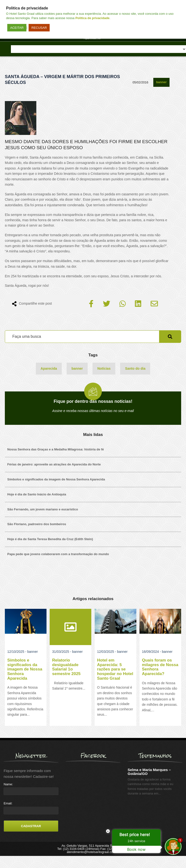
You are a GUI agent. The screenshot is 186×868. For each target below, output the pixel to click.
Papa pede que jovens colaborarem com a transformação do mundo (58, 554)
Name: (8, 784)
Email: (8, 803)
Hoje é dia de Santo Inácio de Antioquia (37, 494)
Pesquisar (170, 337)
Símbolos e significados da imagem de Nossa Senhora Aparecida (56, 479)
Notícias (104, 368)
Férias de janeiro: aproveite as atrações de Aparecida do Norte (54, 464)
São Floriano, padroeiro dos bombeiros (37, 524)
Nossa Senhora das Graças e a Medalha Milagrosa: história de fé (56, 449)
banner (161, 82)
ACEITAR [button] (17, 28)
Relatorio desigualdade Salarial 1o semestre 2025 (66, 667)
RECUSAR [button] (39, 28)
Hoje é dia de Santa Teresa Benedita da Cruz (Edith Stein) (50, 539)
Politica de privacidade (92, 18)
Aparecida (49, 368)
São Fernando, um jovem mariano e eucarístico (43, 509)
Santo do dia (135, 368)
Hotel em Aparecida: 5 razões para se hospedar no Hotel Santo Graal (115, 669)
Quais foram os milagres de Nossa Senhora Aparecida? (160, 667)
